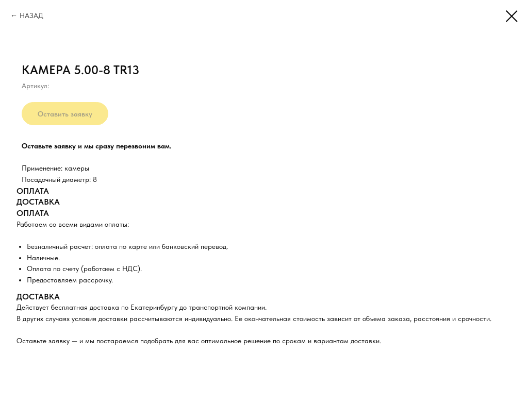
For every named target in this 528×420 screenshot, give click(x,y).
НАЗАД (31, 15)
